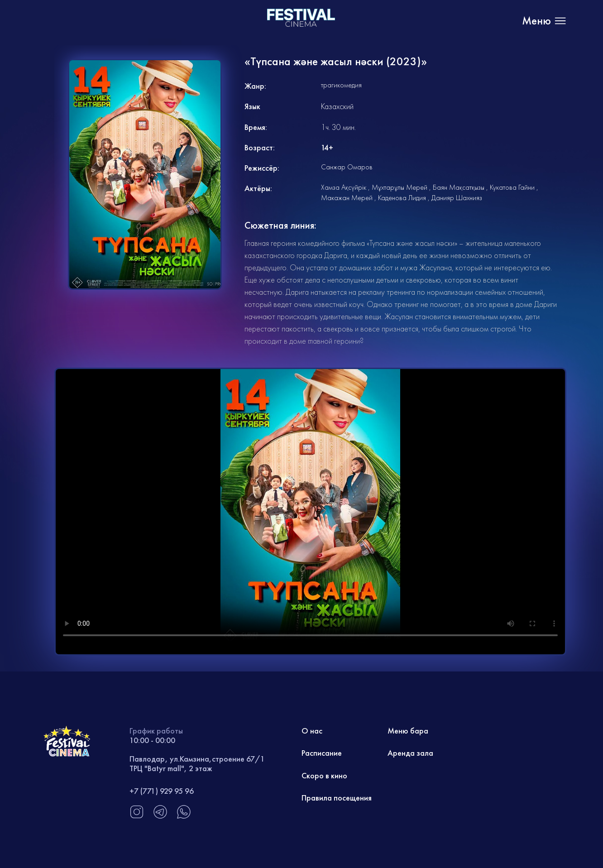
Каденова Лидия (402, 198)
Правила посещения (337, 798)
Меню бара (408, 731)
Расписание (322, 753)
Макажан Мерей (347, 198)
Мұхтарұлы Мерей (400, 187)
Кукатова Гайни (512, 187)
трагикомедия (341, 85)
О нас (312, 731)
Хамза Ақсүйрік (344, 187)
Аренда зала (410, 753)
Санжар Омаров (347, 167)
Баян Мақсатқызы (459, 187)
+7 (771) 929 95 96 (162, 791)
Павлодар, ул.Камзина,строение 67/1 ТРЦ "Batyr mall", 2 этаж (197, 764)
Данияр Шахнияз (457, 198)
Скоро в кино (324, 775)
